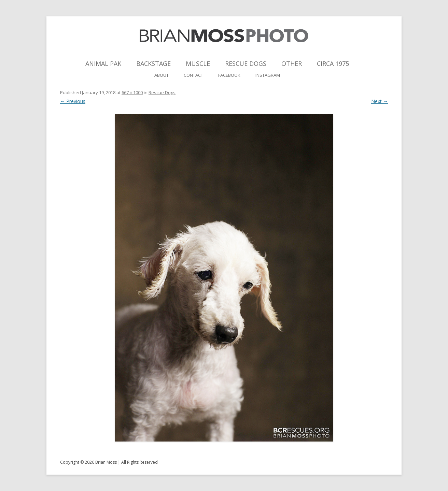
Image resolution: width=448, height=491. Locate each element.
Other (292, 63)
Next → (380, 101)
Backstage (153, 63)
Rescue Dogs (246, 63)
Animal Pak (103, 63)
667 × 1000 (132, 92)
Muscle (198, 63)
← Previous (73, 101)
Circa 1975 (333, 63)
